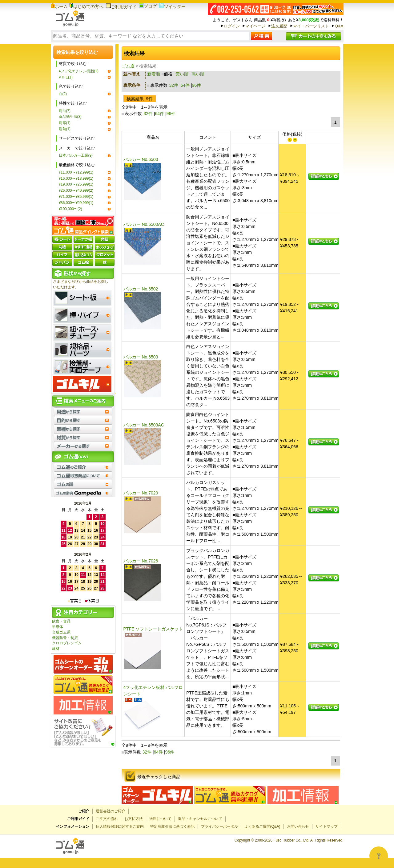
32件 (174, 85)
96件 (197, 85)
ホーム (59, 6)
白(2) (63, 94)
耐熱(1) (65, 129)
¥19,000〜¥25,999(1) (76, 184)
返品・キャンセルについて (200, 819)
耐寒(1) (65, 123)
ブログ (148, 6)
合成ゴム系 (61, 632)
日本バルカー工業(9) (76, 155)
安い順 (182, 74)
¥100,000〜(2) (70, 209)
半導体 (58, 627)
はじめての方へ (86, 6)
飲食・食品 (61, 621)
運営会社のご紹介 (111, 811)
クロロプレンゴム (67, 643)
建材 (56, 649)
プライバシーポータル (219, 826)
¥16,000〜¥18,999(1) (76, 178)
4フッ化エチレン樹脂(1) (79, 71)
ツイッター (172, 6)
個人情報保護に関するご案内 (120, 826)
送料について (160, 819)
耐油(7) (65, 111)
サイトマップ (327, 826)
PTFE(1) (66, 77)
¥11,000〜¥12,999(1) (76, 172)
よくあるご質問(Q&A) (262, 826)
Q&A (339, 26)
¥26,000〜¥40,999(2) (76, 190)
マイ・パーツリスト (311, 26)
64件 (185, 85)
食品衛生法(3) (70, 117)
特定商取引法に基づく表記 (172, 826)
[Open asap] (379, 856)
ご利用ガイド (121, 7)
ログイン (232, 26)
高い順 (198, 74)
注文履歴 (279, 26)
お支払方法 (134, 819)
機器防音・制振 (65, 638)
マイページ (255, 26)
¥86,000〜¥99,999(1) (76, 203)
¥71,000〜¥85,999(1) (76, 197)
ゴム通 (128, 66)
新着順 (154, 74)
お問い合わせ (298, 826)
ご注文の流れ (107, 819)
